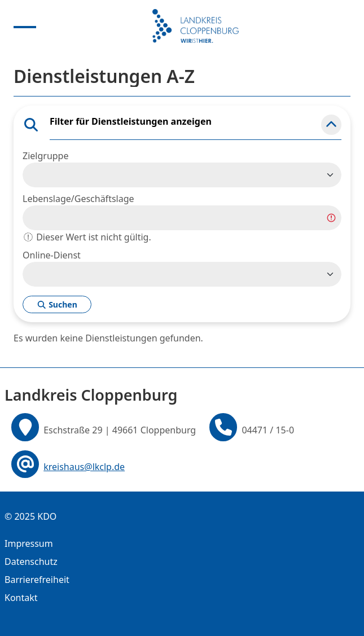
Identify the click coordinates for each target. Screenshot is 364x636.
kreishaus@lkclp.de (84, 467)
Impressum (29, 543)
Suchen (57, 304)
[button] (331, 125)
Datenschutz (31, 562)
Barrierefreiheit (37, 580)
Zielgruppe (45, 156)
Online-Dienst (52, 255)
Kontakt (21, 598)
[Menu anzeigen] (25, 26)
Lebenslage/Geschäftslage (78, 199)
